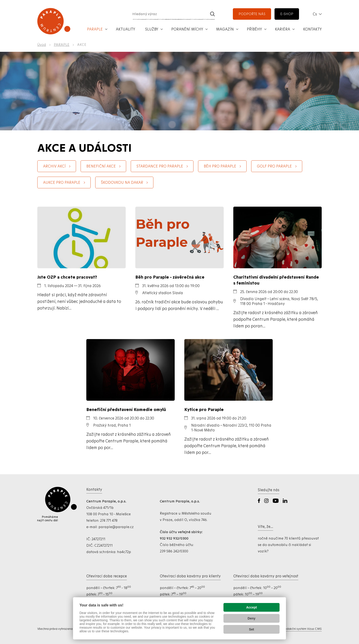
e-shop (287, 14)
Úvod (42, 45)
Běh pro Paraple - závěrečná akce (170, 277)
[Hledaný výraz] (168, 14)
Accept (252, 607)
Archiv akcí (54, 166)
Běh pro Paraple (220, 166)
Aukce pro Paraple (62, 182)
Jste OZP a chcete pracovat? (67, 277)
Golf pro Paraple (274, 166)
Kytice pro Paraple (204, 409)
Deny (251, 618)
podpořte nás (252, 14)
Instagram (266, 501)
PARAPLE (62, 45)
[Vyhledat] (212, 14)
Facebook (259, 501)
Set (252, 629)
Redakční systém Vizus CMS (302, 629)
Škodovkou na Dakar (122, 182)
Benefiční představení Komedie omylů (126, 409)
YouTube (276, 501)
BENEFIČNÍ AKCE (101, 166)
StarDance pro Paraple (160, 166)
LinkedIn (285, 501)
